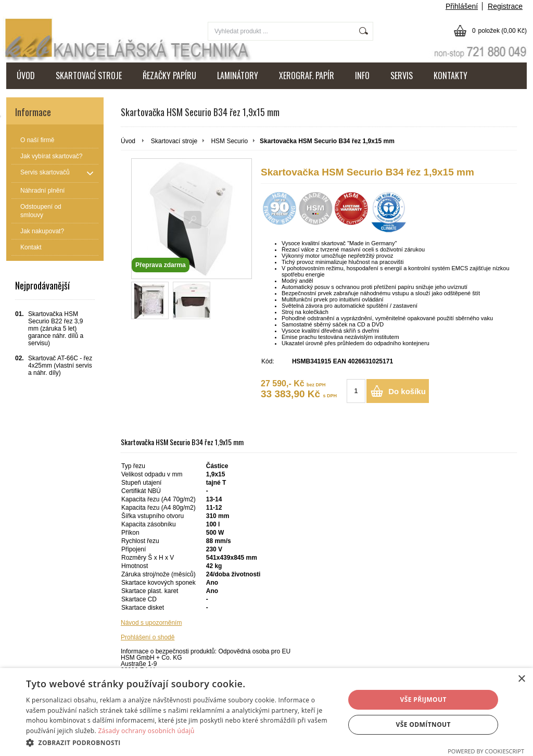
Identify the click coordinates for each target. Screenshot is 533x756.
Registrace (505, 6)
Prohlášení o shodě (148, 637)
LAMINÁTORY (238, 75)
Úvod (128, 141)
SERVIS (402, 75)
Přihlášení (462, 6)
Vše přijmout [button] (423, 700)
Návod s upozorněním (151, 623)
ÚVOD (26, 75)
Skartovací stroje (174, 141)
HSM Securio (229, 141)
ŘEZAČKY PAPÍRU (169, 75)
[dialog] (266, 712)
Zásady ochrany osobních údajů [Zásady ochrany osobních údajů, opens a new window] (146, 731)
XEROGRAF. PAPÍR (307, 75)
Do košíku (407, 391)
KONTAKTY (450, 75)
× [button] (521, 679)
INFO (362, 75)
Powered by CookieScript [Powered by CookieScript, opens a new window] (486, 751)
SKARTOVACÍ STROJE (89, 75)
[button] (181, 742)
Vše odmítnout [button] (423, 725)
